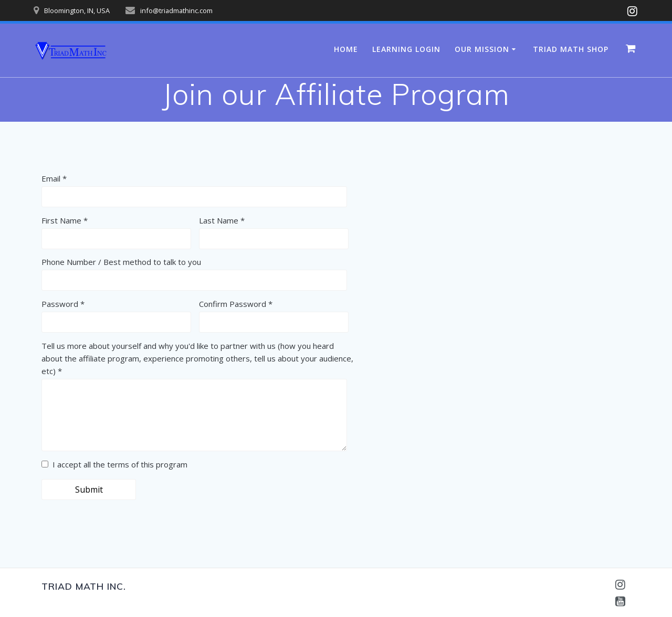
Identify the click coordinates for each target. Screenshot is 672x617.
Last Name (219, 220)
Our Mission (482, 49)
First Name (61, 220)
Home (346, 49)
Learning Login (406, 49)
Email (51, 178)
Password (60, 304)
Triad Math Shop (571, 49)
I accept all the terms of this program (114, 464)
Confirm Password (233, 304)
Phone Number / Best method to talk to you (121, 262)
